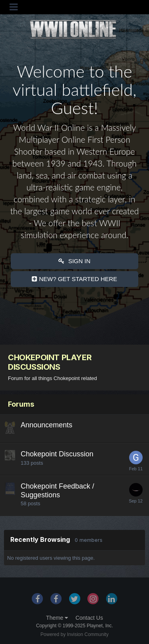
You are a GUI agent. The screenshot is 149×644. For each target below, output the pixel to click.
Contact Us (89, 618)
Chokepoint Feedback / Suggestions (57, 491)
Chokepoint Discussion (57, 454)
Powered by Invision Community (74, 634)
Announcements (46, 425)
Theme (57, 618)
